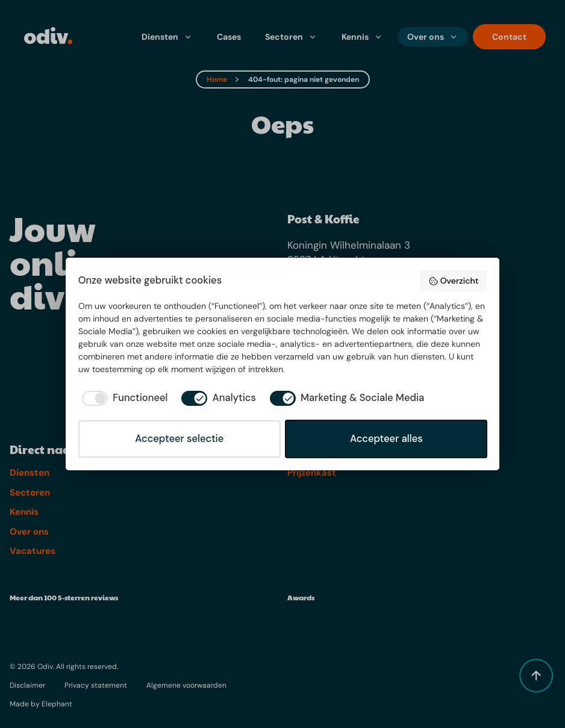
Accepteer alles (386, 439)
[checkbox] (123, 398)
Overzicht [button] (453, 281)
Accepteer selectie (179, 439)
